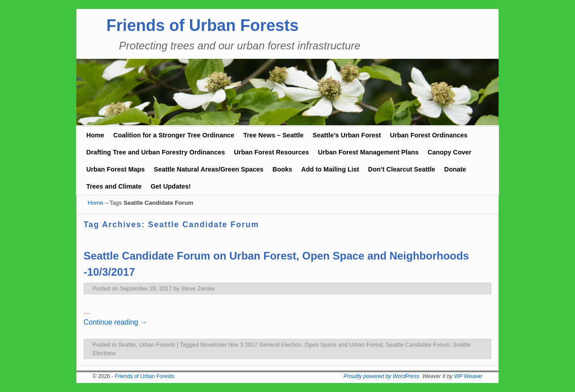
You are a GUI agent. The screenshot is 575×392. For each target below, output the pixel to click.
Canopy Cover (450, 152)
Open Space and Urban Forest (344, 345)
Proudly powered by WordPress (382, 376)
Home (95, 135)
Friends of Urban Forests (203, 25)
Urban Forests (157, 345)
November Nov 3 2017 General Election (251, 345)
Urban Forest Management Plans (368, 152)
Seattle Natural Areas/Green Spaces (208, 169)
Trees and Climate (114, 186)
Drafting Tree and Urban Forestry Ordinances (156, 152)
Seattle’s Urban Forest (347, 135)
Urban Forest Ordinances (429, 135)
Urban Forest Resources (272, 152)
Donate (455, 169)
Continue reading (115, 322)
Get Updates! (171, 186)
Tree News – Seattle (273, 135)
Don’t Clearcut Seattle (402, 169)
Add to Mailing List (330, 169)
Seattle (127, 345)
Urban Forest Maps (115, 169)
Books (283, 169)
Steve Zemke (198, 288)
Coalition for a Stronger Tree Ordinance (174, 135)
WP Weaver (468, 376)
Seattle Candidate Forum (418, 345)
